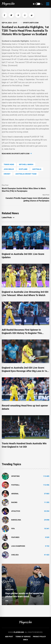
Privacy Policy (39, 637)
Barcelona (16, 520)
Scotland (23, 169)
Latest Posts (8, 217)
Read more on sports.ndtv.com (17, 154)
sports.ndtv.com (31, 23)
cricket (7, 174)
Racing (14, 502)
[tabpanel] (25, 584)
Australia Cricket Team (26, 174)
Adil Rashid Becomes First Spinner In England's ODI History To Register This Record (22, 333)
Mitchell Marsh (26, 164)
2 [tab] (11, 601)
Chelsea (15, 555)
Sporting (15, 476)
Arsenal (15, 494)
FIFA (13, 529)
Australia (37, 169)
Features (15, 537)
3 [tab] (15, 601)
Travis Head (9, 164)
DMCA (25, 640)
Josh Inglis (9, 169)
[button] (4, 15)
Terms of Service (23, 637)
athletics (16, 511)
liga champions (18, 546)
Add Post (9, 637)
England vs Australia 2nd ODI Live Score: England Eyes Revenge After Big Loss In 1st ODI (25, 371)
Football (15, 485)
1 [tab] (7, 601)
